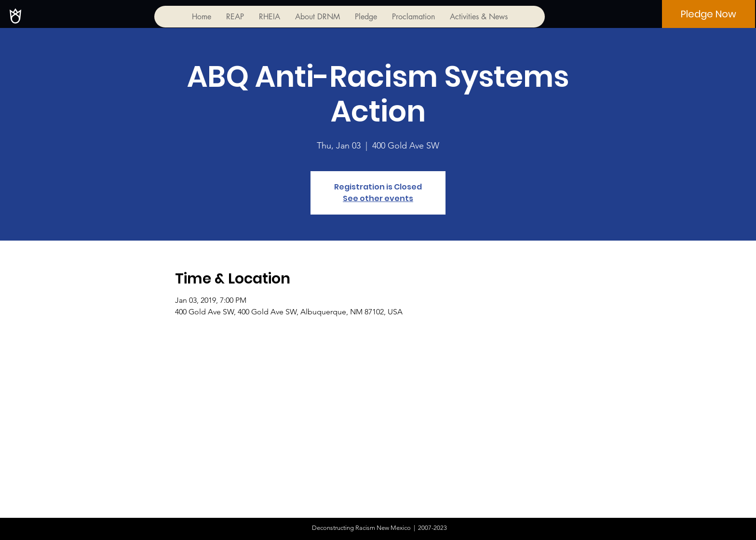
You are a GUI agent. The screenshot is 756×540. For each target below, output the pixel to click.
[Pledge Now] (709, 14)
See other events (378, 198)
